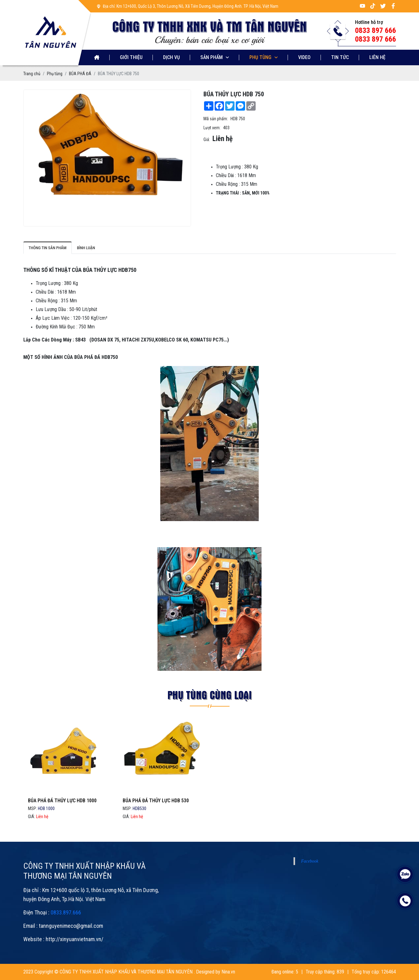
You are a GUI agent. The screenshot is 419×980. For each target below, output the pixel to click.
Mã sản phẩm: (216, 119)
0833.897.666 (66, 935)
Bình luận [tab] (86, 248)
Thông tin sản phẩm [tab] (48, 248)
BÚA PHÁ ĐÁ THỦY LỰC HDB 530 (156, 824)
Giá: (207, 140)
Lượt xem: (212, 128)
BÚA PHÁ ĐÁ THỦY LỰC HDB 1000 (62, 824)
